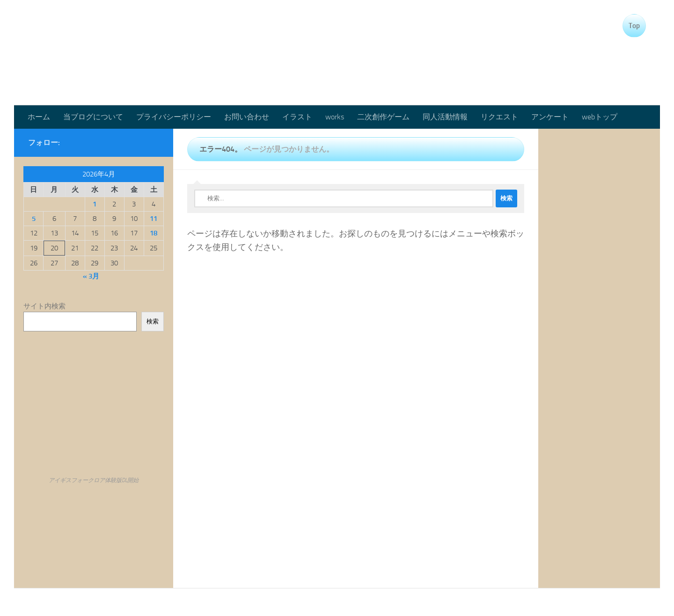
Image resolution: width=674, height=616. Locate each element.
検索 (153, 321)
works (335, 117)
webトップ (600, 117)
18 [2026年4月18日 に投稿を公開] (154, 233)
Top (634, 26)
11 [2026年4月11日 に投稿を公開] (154, 219)
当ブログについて (93, 117)
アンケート (550, 117)
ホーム (39, 117)
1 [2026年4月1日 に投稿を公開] (95, 204)
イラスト (297, 117)
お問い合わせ (247, 117)
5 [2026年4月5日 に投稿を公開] (34, 219)
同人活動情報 (445, 117)
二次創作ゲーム (383, 117)
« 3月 (91, 276)
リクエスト (499, 117)
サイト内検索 (44, 306)
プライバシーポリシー (174, 117)
